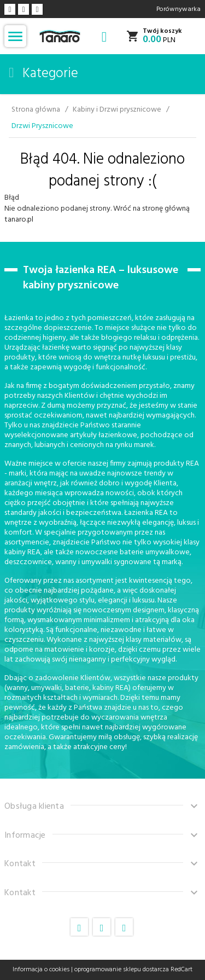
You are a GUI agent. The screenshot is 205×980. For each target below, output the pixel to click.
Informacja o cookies (41, 970)
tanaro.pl (19, 220)
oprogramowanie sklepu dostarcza (122, 970)
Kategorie (43, 74)
